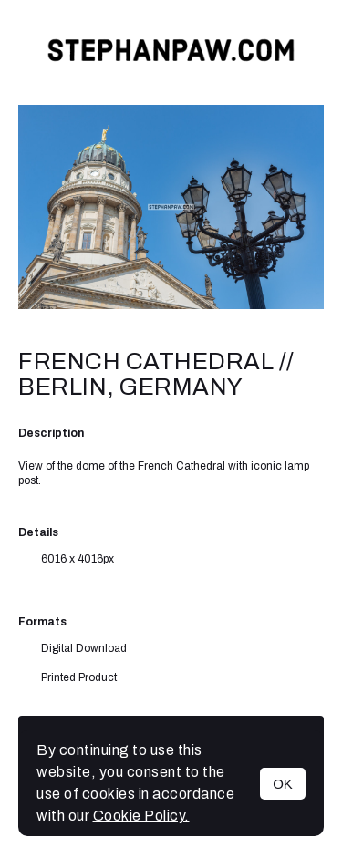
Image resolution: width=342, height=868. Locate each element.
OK (283, 784)
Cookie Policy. (141, 816)
